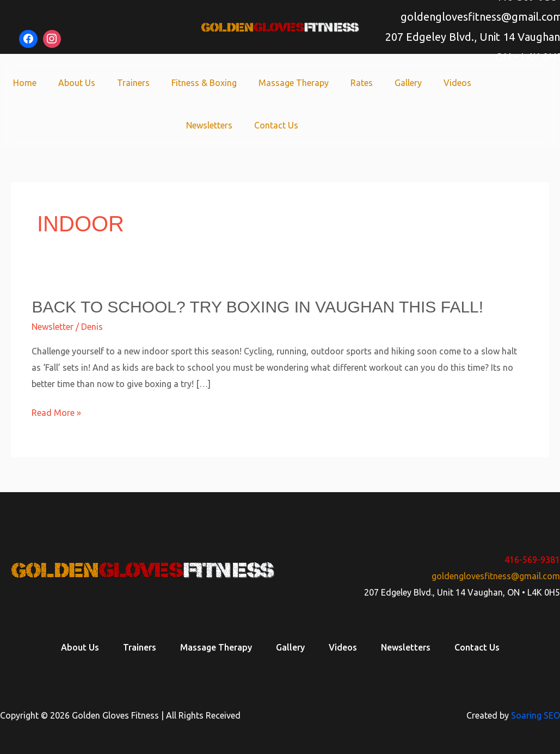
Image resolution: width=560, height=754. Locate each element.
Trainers (133, 83)
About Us (77, 83)
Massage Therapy (294, 83)
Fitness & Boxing (204, 83)
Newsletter (53, 327)
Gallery (408, 83)
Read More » (56, 413)
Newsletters (209, 125)
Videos (457, 83)
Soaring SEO (536, 715)
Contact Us (276, 125)
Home (25, 83)
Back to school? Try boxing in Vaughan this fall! (257, 307)
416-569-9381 (532, 560)
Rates (362, 83)
